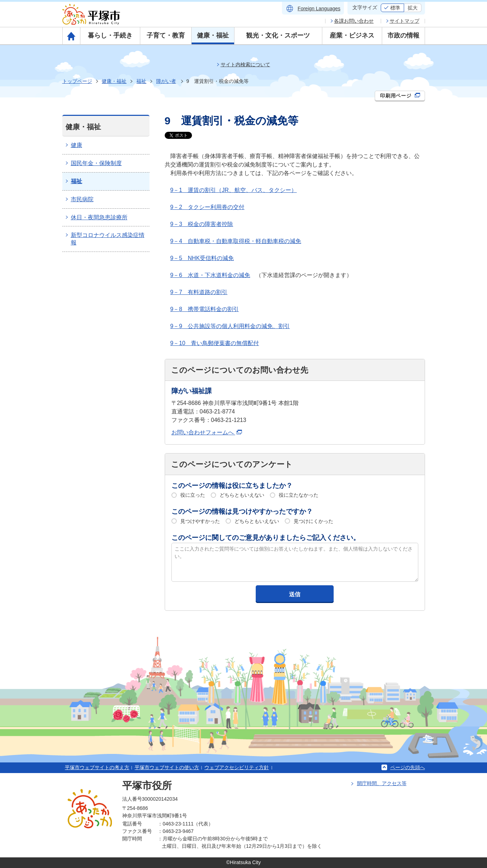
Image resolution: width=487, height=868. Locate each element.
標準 (395, 8)
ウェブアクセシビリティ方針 (237, 767)
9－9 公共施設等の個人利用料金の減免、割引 (230, 326)
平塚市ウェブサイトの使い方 (167, 767)
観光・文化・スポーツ (278, 35)
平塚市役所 (147, 786)
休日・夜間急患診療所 (99, 217)
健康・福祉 (213, 35)
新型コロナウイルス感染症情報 (108, 239)
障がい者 (166, 81)
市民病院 (82, 199)
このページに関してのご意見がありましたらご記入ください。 (266, 538)
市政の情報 (403, 35)
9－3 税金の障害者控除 (202, 224)
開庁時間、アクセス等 (382, 783)
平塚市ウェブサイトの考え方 (97, 767)
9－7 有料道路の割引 (199, 292)
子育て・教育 (166, 35)
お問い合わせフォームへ (207, 432)
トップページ (77, 81)
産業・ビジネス (352, 35)
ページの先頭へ (408, 767)
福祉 (141, 81)
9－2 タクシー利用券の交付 (208, 207)
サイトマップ (404, 21)
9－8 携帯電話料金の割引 (205, 309)
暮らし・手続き (110, 35)
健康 (77, 145)
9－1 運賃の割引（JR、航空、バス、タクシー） (234, 190)
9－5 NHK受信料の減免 (202, 258)
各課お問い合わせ (354, 21)
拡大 (413, 8)
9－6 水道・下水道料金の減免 (210, 275)
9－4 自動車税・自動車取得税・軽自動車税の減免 (236, 241)
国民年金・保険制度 (96, 163)
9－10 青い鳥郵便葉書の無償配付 (215, 343)
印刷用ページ (400, 96)
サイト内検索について (245, 64)
